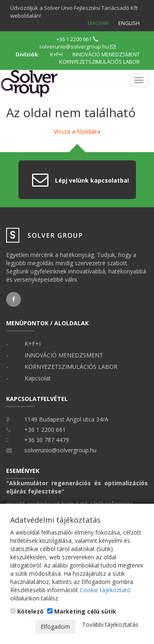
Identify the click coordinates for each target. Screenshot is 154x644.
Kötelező (27, 611)
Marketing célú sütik (82, 611)
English (129, 23)
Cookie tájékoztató (105, 590)
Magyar (98, 23)
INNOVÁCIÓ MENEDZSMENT (106, 54)
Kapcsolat (38, 378)
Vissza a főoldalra (77, 131)
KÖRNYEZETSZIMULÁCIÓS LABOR (99, 62)
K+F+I (56, 54)
